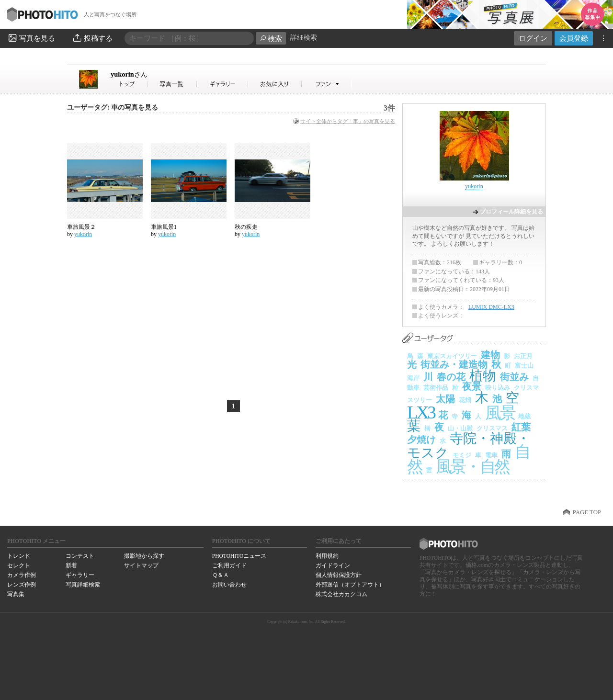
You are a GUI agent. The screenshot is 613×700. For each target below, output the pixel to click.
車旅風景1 (164, 227)
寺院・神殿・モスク (469, 446)
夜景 (472, 386)
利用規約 (327, 556)
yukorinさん (129, 84)
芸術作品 (436, 388)
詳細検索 (304, 38)
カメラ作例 (22, 575)
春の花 (451, 377)
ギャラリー (80, 575)
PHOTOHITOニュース (239, 556)
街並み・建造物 (454, 364)
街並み (514, 377)
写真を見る (31, 38)
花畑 (465, 400)
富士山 (524, 366)
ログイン (533, 38)
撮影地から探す (144, 556)
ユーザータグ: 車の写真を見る (113, 107)
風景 (500, 413)
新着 (71, 565)
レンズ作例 (22, 585)
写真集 (16, 594)
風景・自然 (472, 467)
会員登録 (574, 38)
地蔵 (524, 416)
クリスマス (492, 428)
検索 (271, 39)
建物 (490, 355)
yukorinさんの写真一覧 (172, 84)
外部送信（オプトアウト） (350, 585)
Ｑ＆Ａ (221, 575)
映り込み (498, 388)
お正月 (523, 356)
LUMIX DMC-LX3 (491, 307)
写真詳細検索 (83, 585)
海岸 (413, 378)
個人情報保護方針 (339, 575)
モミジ (462, 455)
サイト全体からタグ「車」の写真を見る (348, 121)
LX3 (421, 412)
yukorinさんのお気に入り (275, 84)
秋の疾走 (246, 227)
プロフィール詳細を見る (511, 212)
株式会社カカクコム (341, 594)
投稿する (92, 38)
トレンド (19, 556)
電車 (491, 455)
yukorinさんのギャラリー (223, 84)
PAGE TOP (587, 512)
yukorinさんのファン (327, 84)
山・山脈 (460, 428)
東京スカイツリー (452, 356)
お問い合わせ (229, 585)
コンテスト (80, 556)
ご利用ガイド (229, 565)
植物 (483, 376)
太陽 (445, 399)
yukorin (129, 74)
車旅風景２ (81, 227)
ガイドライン (333, 565)
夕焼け (421, 440)
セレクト (19, 565)
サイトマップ (141, 565)
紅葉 (521, 427)
